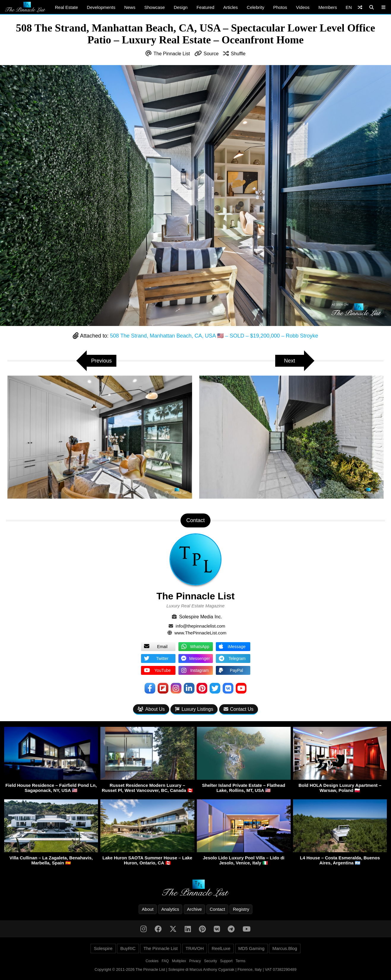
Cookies (152, 961)
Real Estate (67, 7)
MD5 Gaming (251, 948)
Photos (280, 7)
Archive (194, 909)
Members (328, 7)
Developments (101, 7)
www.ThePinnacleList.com (201, 633)
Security (210, 961)
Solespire (103, 948)
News (130, 7)
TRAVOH (195, 948)
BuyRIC (128, 948)
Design (181, 7)
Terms (241, 961)
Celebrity (255, 7)
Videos (303, 7)
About (148, 909)
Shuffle (238, 54)
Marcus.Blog (285, 948)
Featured (205, 7)
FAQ (165, 961)
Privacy (195, 961)
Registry (241, 909)
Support (226, 961)
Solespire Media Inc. (201, 617)
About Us (151, 709)
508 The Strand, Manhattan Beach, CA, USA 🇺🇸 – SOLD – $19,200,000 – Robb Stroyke (214, 336)
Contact (217, 909)
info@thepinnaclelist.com (201, 626)
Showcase (155, 7)
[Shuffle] (360, 7)
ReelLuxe (221, 948)
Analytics (170, 909)
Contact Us (239, 709)
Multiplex (179, 961)
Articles (231, 7)
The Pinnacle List (172, 54)
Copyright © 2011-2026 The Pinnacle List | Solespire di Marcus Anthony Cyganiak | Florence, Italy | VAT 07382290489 (196, 969)
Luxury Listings (194, 709)
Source (211, 54)
